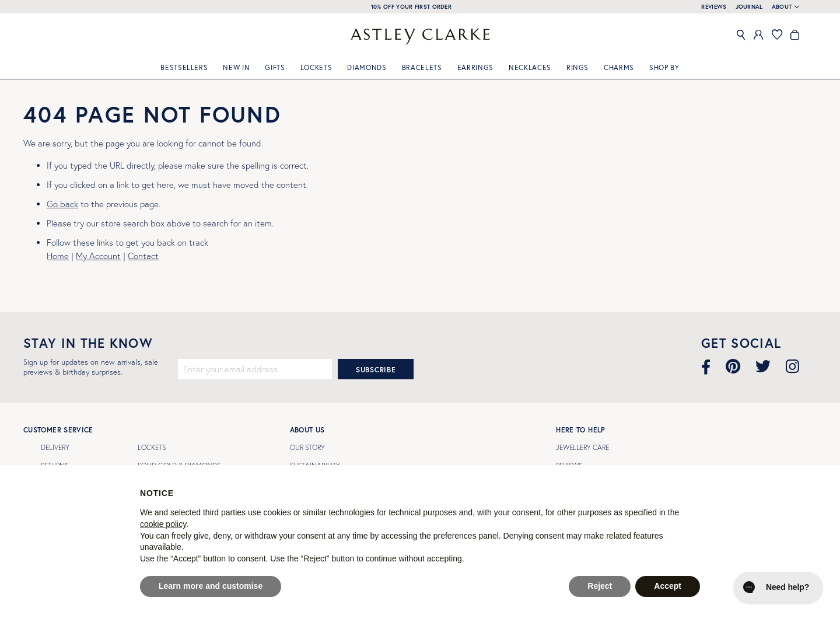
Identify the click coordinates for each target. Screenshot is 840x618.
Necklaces (530, 67)
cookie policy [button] (163, 524)
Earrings (475, 67)
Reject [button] (600, 586)
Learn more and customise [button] (211, 586)
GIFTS (275, 67)
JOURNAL (749, 7)
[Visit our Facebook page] (706, 366)
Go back (62, 204)
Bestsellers (184, 67)
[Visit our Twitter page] (763, 366)
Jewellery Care (582, 447)
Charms (619, 67)
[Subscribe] (376, 369)
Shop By (664, 67)
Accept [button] (668, 586)
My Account (98, 256)
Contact (143, 256)
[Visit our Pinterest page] (733, 366)
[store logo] (420, 36)
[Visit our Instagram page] (792, 366)
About (782, 7)
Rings (577, 67)
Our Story (307, 447)
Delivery (55, 447)
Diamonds (367, 67)
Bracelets (422, 67)
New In (236, 67)
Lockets (316, 67)
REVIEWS (714, 7)
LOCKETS (152, 447)
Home (58, 256)
